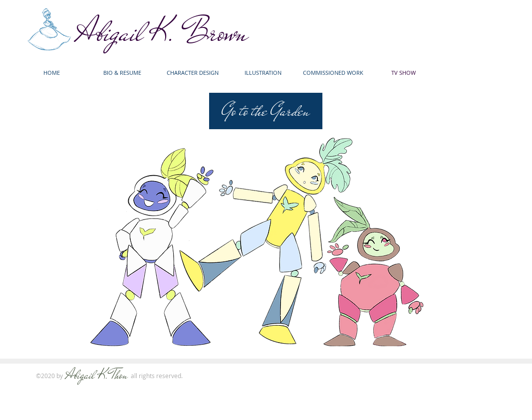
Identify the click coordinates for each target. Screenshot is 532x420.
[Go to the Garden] (266, 111)
